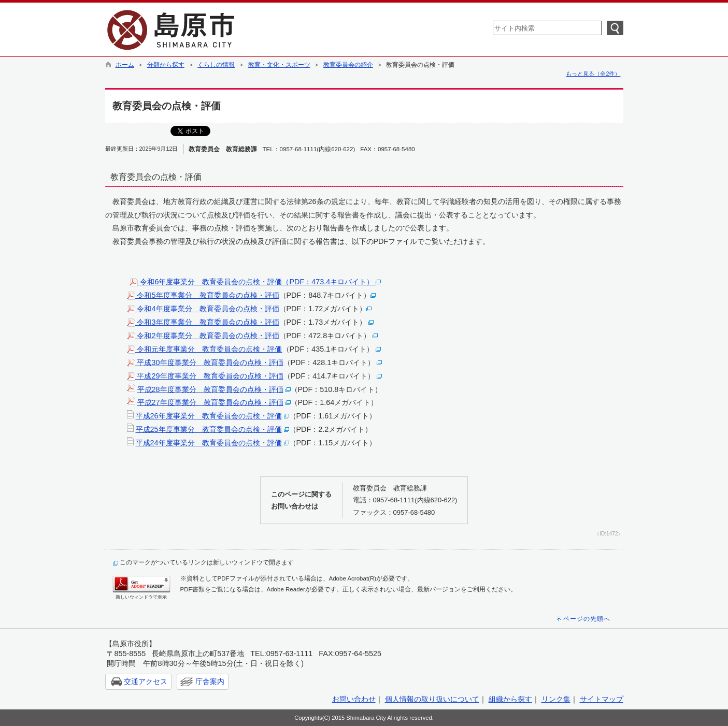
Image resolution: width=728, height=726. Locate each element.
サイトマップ (602, 699)
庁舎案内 (210, 681)
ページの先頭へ (587, 619)
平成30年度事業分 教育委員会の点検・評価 (205, 362)
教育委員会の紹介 (348, 65)
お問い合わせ (354, 699)
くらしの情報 (216, 65)
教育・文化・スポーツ (279, 65)
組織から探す (510, 699)
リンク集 (556, 699)
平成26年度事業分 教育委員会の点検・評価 (209, 416)
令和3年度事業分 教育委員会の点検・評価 (203, 322)
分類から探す (166, 65)
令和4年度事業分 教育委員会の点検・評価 (203, 309)
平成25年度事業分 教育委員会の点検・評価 (209, 429)
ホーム (125, 65)
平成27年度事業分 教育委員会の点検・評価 (210, 402)
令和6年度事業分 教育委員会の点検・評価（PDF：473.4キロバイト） (255, 282)
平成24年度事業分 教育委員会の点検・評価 (209, 443)
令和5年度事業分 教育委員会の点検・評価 (203, 295)
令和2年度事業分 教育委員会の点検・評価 (203, 336)
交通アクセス (146, 681)
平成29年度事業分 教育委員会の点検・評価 (205, 376)
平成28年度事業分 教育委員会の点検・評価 (210, 389)
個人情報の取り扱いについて (432, 699)
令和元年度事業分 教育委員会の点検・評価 (205, 349)
